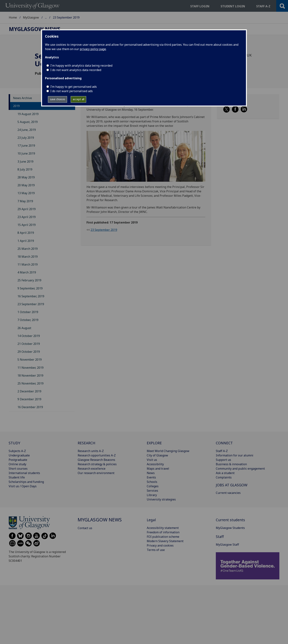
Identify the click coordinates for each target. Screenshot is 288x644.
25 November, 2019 (30, 383)
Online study (17, 464)
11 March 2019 (28, 264)
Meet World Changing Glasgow (168, 451)
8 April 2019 (26, 233)
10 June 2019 (26, 153)
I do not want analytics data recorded (76, 70)
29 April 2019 (27, 209)
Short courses (18, 469)
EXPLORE (154, 443)
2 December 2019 (29, 391)
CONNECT (224, 443)
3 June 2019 (25, 162)
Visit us (152, 460)
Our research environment (96, 473)
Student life (17, 477)
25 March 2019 (28, 249)
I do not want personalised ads (72, 91)
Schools (152, 482)
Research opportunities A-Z (97, 455)
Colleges (153, 486)
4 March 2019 (27, 272)
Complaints (224, 477)
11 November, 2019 (30, 368)
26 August (24, 328)
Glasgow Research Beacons (96, 460)
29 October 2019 (29, 352)
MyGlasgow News (57, 17)
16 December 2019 (30, 407)
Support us (223, 460)
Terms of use (156, 550)
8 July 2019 (25, 169)
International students (24, 473)
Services (152, 491)
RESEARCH (87, 443)
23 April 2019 (27, 217)
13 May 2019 (26, 193)
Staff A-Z (222, 451)
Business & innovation (231, 464)
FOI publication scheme (163, 537)
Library (152, 495)
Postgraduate (18, 460)
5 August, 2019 (28, 122)
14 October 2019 (29, 336)
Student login (233, 6)
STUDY (14, 443)
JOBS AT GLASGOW (232, 485)
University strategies (161, 499)
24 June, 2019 (27, 130)
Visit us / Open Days (23, 486)
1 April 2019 (26, 241)
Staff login (200, 6)
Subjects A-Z (17, 451)
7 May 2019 (25, 201)
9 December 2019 (29, 399)
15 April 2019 (27, 225)
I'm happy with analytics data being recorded (81, 66)
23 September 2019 (31, 304)
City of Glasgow (157, 455)
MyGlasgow (31, 17)
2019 (16, 106)
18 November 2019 (30, 375)
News (151, 473)
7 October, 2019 (28, 320)
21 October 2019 (29, 344)
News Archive (22, 98)
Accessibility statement (163, 528)
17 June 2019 (26, 146)
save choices (58, 99)
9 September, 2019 (30, 288)
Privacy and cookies (160, 545)
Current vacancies (228, 493)
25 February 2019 (29, 280)
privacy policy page (93, 49)
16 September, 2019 (31, 296)
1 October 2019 (28, 312)
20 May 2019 (26, 185)
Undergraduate (19, 455)
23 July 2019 (26, 138)
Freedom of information (163, 532)
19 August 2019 (28, 114)
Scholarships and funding (26, 482)
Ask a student (225, 473)
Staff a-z (263, 6)
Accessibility (155, 464)
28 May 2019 (26, 177)
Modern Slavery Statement (165, 541)
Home (13, 17)
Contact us (85, 528)
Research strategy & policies (97, 464)
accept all (79, 99)
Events (151, 477)
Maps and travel (158, 469)
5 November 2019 (30, 360)
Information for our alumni (235, 455)
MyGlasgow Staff (227, 545)
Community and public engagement (240, 469)
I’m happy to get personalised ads (74, 87)
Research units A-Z (91, 451)
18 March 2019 (28, 257)
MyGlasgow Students (230, 528)
